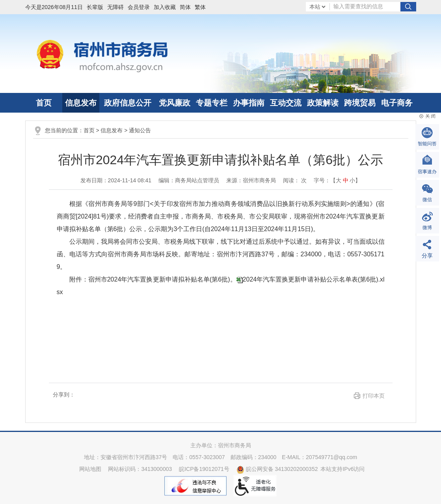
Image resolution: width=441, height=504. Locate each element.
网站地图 (90, 469)
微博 (427, 228)
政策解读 (323, 103)
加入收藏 (165, 7)
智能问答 (427, 144)
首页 (44, 103)
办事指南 (249, 103)
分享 (427, 256)
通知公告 (140, 130)
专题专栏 (212, 103)
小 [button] (352, 180)
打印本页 (374, 396)
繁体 (200, 7)
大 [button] (339, 180)
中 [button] (346, 180)
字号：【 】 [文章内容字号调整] (337, 180)
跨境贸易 (360, 103)
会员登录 (139, 7)
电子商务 (397, 103)
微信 (427, 200)
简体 (185, 7)
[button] (97, 7)
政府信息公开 (128, 103)
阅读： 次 (295, 180)
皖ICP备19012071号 (204, 469)
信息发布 (81, 103)
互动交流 (286, 103)
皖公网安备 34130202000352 (277, 469)
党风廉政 (175, 103)
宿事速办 (427, 172)
